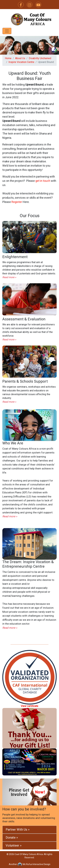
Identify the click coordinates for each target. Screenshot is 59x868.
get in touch (43, 181)
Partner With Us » (18, 830)
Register (17, 202)
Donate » (12, 837)
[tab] (29, 830)
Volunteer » (14, 845)
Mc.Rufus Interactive (30, 864)
